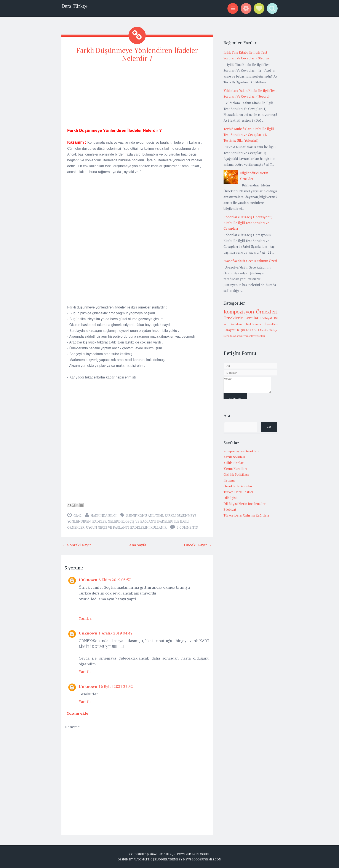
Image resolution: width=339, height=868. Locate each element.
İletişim (229, 480)
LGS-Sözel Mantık (257, 330)
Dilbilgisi (230, 498)
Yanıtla (85, 618)
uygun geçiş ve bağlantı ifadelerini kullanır (126, 527)
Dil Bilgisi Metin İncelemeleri (245, 504)
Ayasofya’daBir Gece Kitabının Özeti (250, 261)
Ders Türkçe (74, 6)
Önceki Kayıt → (198, 545)
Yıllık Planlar (233, 463)
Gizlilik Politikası (236, 474)
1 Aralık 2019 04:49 (116, 633)
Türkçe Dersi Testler (238, 492)
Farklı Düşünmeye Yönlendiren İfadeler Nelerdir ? (137, 54)
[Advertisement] (137, 97)
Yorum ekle (77, 713)
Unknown (88, 580)
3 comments (187, 527)
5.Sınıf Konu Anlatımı (145, 515)
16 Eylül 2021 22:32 (116, 686)
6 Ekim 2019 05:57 (115, 580)
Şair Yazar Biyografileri (252, 336)
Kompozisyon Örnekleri (251, 312)
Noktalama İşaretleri (262, 324)
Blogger (203, 854)
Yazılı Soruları (234, 457)
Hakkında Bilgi (104, 515)
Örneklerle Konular (241, 318)
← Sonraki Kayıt (77, 545)
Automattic (143, 859)
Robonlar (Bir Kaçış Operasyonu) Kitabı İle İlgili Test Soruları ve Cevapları (248, 223)
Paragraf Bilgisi (234, 330)
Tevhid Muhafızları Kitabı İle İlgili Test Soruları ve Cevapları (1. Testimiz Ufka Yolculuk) (249, 135)
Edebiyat (266, 318)
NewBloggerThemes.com (202, 859)
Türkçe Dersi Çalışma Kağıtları (246, 515)
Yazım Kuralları (235, 469)
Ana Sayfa (138, 545)
